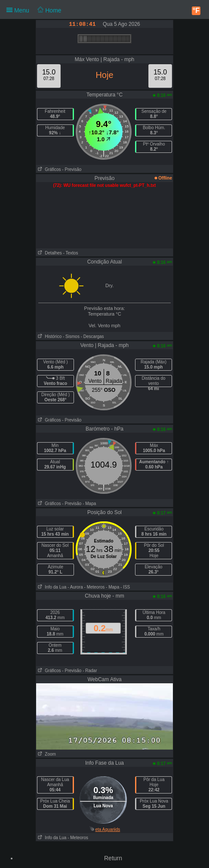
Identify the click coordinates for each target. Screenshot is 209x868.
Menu (34, 10)
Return (113, 858)
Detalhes (49, 253)
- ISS (125, 587)
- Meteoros (95, 587)
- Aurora (75, 587)
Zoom (46, 754)
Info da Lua (51, 587)
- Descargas (92, 336)
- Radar (90, 671)
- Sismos (71, 336)
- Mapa (89, 504)
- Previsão (72, 169)
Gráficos (49, 169)
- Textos (71, 253)
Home (49, 10)
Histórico (49, 336)
